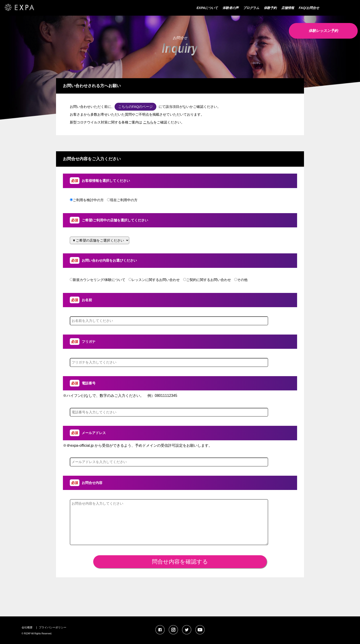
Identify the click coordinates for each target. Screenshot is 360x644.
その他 (241, 280)
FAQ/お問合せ (309, 8)
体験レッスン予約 (323, 31)
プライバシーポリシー (53, 627)
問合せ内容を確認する (180, 562)
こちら (148, 122)
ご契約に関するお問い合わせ (207, 280)
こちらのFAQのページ (135, 107)
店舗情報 (288, 8)
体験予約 (270, 8)
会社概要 (27, 627)
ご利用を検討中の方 (87, 200)
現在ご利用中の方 (122, 200)
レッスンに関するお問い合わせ (154, 280)
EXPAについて (207, 8)
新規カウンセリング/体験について (98, 280)
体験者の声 (231, 8)
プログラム (251, 8)
